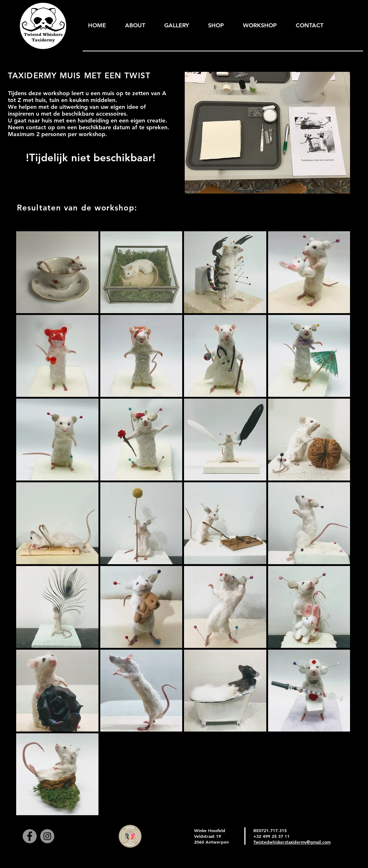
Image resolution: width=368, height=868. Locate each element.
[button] (176, 25)
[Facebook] (30, 836)
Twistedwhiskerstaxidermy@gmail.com (292, 842)
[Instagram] (47, 836)
